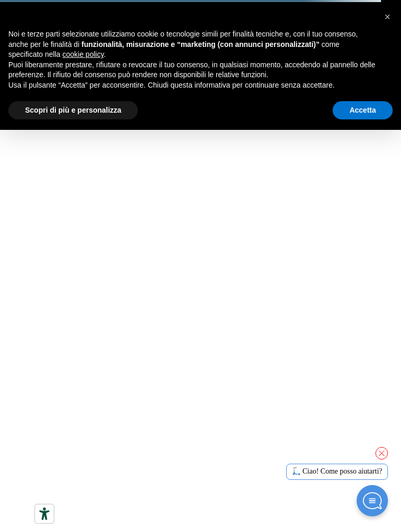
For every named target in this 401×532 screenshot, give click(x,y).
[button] (387, 17)
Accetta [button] (363, 110)
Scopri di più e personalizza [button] (73, 110)
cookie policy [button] (83, 54)
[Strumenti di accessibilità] (44, 514)
